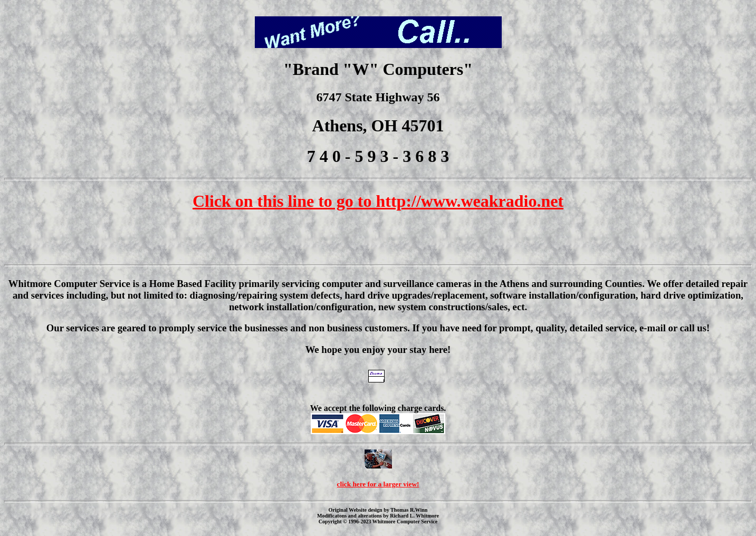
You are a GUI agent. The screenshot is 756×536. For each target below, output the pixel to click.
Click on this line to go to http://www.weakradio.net (378, 201)
